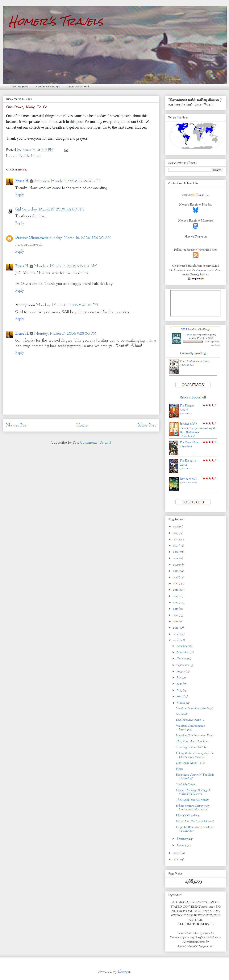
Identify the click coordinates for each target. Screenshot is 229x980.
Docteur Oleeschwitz (32, 238)
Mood (36, 156)
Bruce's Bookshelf (193, 398)
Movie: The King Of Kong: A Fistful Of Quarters (193, 792)
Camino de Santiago (48, 87)
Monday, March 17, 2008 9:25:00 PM (65, 334)
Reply (20, 195)
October (182, 659)
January (182, 845)
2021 (176, 558)
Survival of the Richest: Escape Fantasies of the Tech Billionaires (198, 428)
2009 (176, 634)
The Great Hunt (189, 443)
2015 (176, 596)
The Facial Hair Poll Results (192, 800)
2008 (176, 641)
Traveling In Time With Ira (192, 748)
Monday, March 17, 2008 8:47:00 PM (67, 305)
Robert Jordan (187, 414)
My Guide (182, 714)
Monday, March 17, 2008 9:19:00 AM (66, 266)
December (183, 646)
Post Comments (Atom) (92, 443)
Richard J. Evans (188, 365)
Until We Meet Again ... (190, 720)
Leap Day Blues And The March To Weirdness (195, 829)
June (180, 684)
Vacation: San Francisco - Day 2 (195, 708)
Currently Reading (193, 353)
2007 (176, 853)
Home (82, 425)
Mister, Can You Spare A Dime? (195, 822)
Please (180, 769)
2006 (176, 860)
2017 (176, 584)
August (181, 672)
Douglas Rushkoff (188, 436)
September (183, 665)
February (183, 839)
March (181, 703)
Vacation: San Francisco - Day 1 (195, 736)
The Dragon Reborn (187, 408)
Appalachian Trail (79, 87)
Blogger (124, 972)
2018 (176, 577)
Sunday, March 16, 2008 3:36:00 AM (80, 238)
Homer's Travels (56, 21)
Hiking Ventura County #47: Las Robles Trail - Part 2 (193, 808)
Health (24, 156)
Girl (18, 210)
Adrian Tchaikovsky (189, 483)
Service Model (188, 479)
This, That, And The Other (192, 742)
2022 (176, 552)
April (180, 697)
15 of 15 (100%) (212, 342)
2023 (176, 546)
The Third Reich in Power (195, 362)
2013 (176, 609)
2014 (176, 603)
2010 (176, 628)
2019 (176, 571)
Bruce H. (22, 181)
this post (76, 122)
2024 (176, 540)
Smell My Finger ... (187, 784)
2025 (176, 533)
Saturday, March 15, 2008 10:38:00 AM (67, 181)
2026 (176, 527)
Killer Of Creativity (188, 816)
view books (215, 345)
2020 (176, 565)
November (183, 652)
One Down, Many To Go (191, 763)
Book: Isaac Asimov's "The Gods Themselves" (195, 777)
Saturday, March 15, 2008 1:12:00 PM (53, 210)
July (179, 678)
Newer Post (17, 425)
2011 (176, 622)
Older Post (146, 425)
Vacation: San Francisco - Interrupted (191, 728)
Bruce (189, 335)
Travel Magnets (19, 87)
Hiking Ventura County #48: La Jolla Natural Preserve (195, 755)
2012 (176, 615)
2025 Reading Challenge (196, 329)
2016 (176, 590)
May (180, 690)
